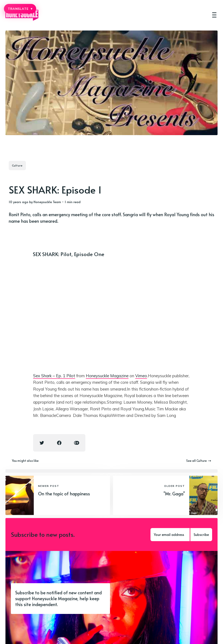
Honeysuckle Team (47, 202)
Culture (17, 165)
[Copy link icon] (77, 443)
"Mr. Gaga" (174, 494)
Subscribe (201, 534)
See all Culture (199, 461)
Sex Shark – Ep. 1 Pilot (54, 376)
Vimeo (141, 376)
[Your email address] (170, 535)
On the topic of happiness (64, 494)
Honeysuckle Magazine (107, 376)
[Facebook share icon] (59, 443)
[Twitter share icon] (42, 443)
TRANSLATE (20, 9)
